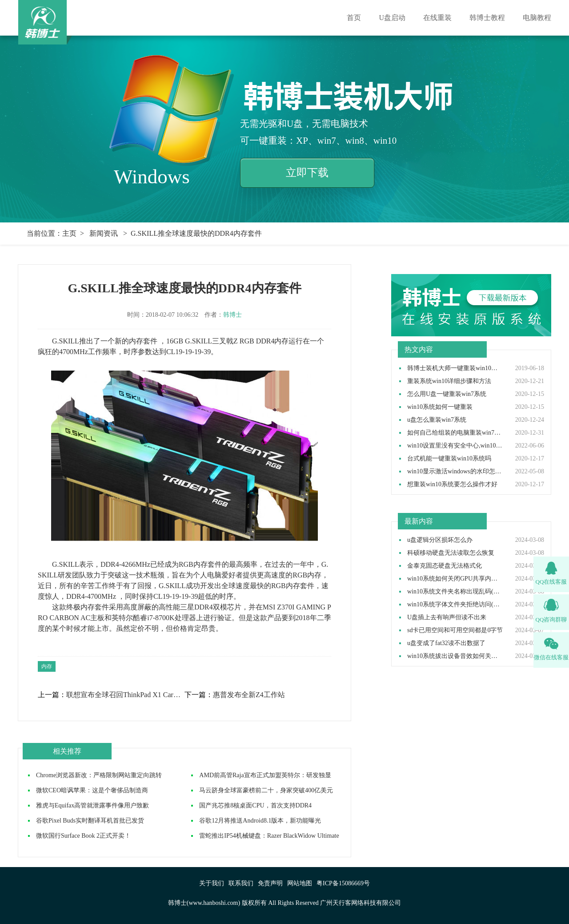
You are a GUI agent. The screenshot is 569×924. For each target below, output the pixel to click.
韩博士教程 (487, 18)
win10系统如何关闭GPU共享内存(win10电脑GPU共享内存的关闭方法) (455, 579)
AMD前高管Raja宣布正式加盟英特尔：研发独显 (265, 775)
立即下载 (307, 173)
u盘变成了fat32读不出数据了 (446, 643)
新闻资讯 (104, 233)
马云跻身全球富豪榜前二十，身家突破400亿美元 (266, 790)
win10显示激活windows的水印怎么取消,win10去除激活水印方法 (455, 472)
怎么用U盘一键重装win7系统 (447, 394)
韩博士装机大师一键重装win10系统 (455, 368)
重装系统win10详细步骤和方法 (449, 381)
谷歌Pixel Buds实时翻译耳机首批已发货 (90, 821)
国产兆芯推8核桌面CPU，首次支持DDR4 (255, 805)
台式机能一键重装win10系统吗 (449, 459)
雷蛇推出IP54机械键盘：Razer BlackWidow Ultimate (269, 836)
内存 (47, 666)
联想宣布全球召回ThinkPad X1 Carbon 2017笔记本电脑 (125, 695)
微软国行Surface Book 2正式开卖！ (83, 836)
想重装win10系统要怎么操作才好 (452, 484)
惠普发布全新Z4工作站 (249, 695)
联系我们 (241, 883)
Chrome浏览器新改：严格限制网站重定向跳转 (99, 775)
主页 (69, 233)
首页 (354, 18)
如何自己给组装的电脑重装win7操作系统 (455, 433)
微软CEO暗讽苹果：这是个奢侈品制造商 (92, 790)
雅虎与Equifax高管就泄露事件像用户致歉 (92, 805)
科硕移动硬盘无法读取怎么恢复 (451, 553)
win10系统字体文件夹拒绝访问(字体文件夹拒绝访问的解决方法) (455, 605)
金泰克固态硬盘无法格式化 (445, 566)
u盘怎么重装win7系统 (437, 420)
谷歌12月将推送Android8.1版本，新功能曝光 (260, 821)
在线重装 (437, 18)
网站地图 (300, 883)
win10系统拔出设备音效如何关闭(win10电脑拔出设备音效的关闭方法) (455, 656)
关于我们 (212, 883)
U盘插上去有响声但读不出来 (447, 617)
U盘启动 (392, 18)
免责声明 (270, 883)
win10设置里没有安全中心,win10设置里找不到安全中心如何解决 (455, 446)
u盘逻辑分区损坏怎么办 (440, 540)
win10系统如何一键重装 (440, 407)
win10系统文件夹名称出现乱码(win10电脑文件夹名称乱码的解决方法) (455, 592)
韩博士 (232, 315)
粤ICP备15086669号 (343, 883)
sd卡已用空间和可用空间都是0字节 (455, 630)
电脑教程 (537, 18)
